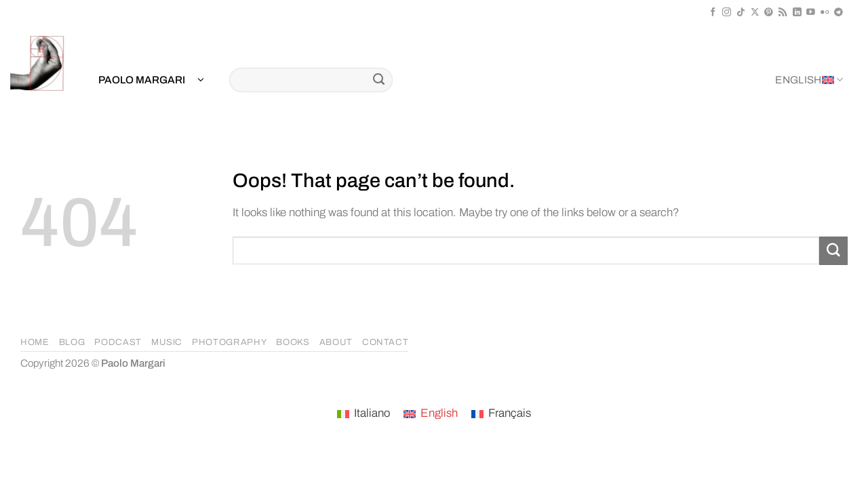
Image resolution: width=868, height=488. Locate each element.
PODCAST (118, 342)
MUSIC (167, 342)
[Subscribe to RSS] (783, 13)
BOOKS (293, 342)
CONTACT (386, 342)
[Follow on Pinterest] (769, 13)
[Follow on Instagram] (727, 13)
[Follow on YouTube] (811, 13)
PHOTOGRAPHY (229, 342)
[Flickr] (825, 13)
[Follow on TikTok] (741, 13)
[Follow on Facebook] (713, 13)
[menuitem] (363, 414)
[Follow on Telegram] (839, 13)
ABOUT (336, 342)
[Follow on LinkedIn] (797, 13)
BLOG (72, 342)
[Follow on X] (755, 13)
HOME (35, 342)
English (809, 80)
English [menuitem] (439, 413)
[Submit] (379, 80)
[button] (151, 80)
